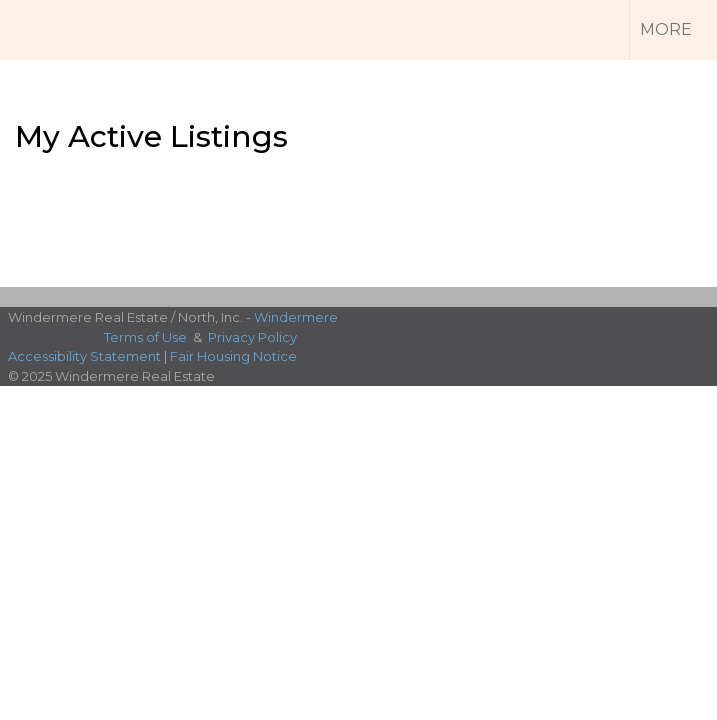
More (666, 29)
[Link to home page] (49, 30)
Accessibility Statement (84, 356)
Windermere (296, 317)
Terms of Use (145, 337)
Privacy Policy (252, 337)
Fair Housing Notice (233, 356)
